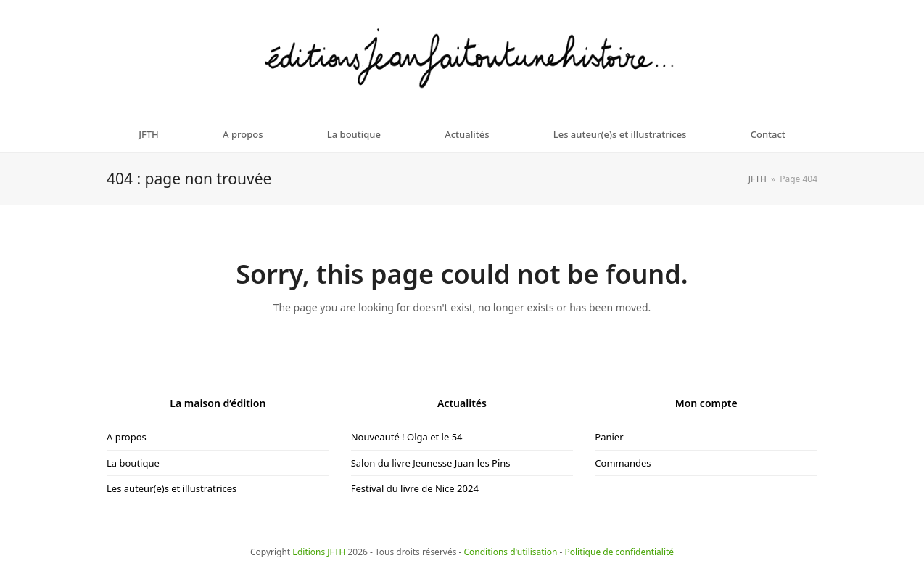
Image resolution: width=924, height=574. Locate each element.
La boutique (133, 463)
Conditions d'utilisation (511, 552)
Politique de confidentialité (620, 552)
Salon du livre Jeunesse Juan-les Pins (431, 463)
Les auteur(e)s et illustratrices (172, 488)
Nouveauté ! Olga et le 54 (407, 437)
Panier (609, 437)
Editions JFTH (319, 552)
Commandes (623, 463)
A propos (127, 437)
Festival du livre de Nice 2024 (415, 488)
